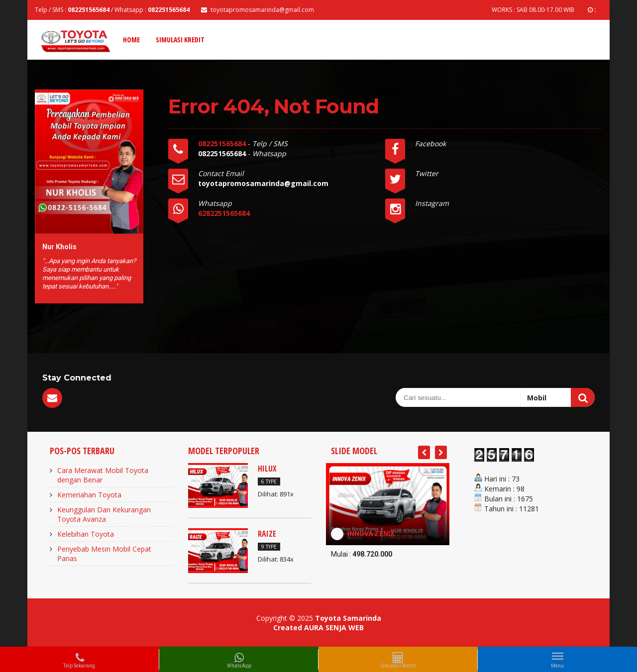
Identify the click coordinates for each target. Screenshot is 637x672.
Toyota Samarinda (348, 618)
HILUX (267, 469)
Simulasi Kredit (180, 40)
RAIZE (267, 534)
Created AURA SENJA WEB (318, 627)
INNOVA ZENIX (371, 534)
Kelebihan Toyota (86, 534)
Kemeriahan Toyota (89, 495)
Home (131, 40)
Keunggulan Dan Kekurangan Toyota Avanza (104, 514)
